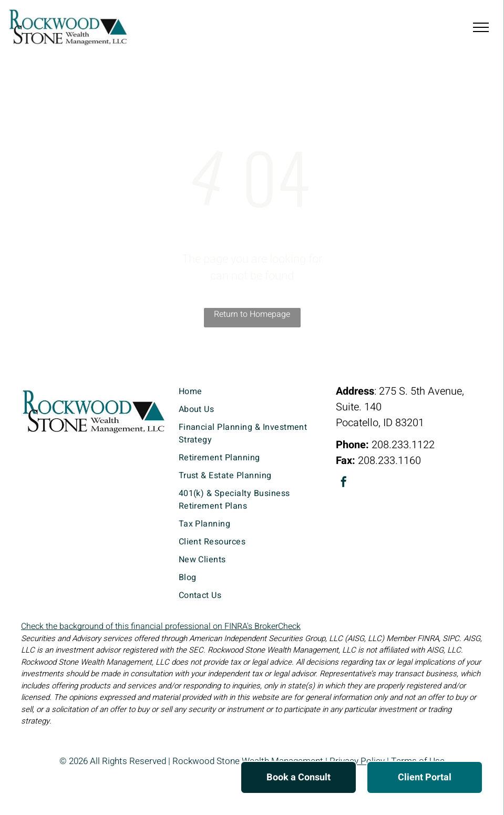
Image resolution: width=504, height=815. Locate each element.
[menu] (481, 27)
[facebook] (344, 483)
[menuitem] (252, 391)
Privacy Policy (357, 761)
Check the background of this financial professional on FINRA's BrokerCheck (161, 626)
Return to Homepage (252, 314)
